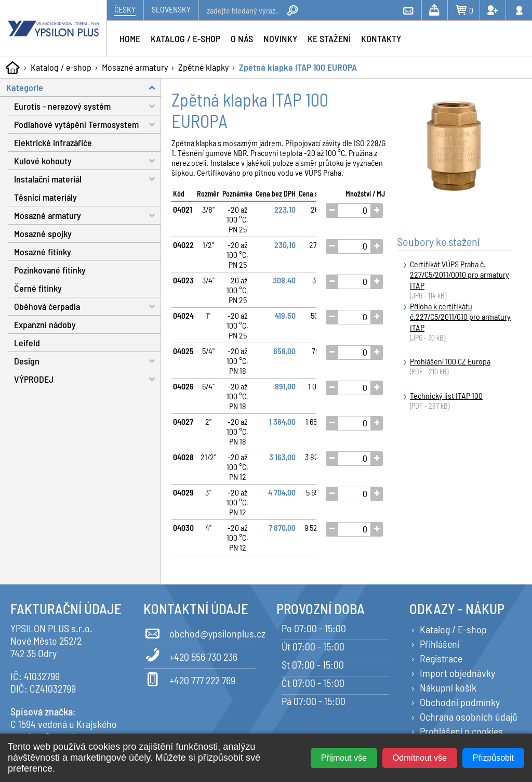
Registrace (441, 658)
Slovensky (171, 9)
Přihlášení (440, 644)
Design (88, 361)
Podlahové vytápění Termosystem (88, 125)
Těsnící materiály (45, 197)
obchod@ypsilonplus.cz (199, 632)
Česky (125, 9)
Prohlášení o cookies (461, 731)
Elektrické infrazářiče (53, 142)
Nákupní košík (448, 687)
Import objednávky (457, 673)
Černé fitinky (38, 288)
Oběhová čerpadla (88, 307)
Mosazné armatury (135, 67)
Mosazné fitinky (43, 252)
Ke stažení (329, 38)
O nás (242, 38)
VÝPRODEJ (88, 379)
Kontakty (381, 38)
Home (130, 38)
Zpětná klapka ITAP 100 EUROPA (298, 67)
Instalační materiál (88, 179)
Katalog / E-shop (453, 629)
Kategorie (84, 88)
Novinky (280, 38)
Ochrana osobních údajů (469, 716)
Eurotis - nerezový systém (88, 106)
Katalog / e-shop (61, 67)
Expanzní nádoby (45, 324)
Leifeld (27, 343)
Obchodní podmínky (460, 702)
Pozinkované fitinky (50, 270)
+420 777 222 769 (189, 679)
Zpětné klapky (203, 67)
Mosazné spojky (43, 233)
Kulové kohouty (88, 161)
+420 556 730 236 (190, 655)
